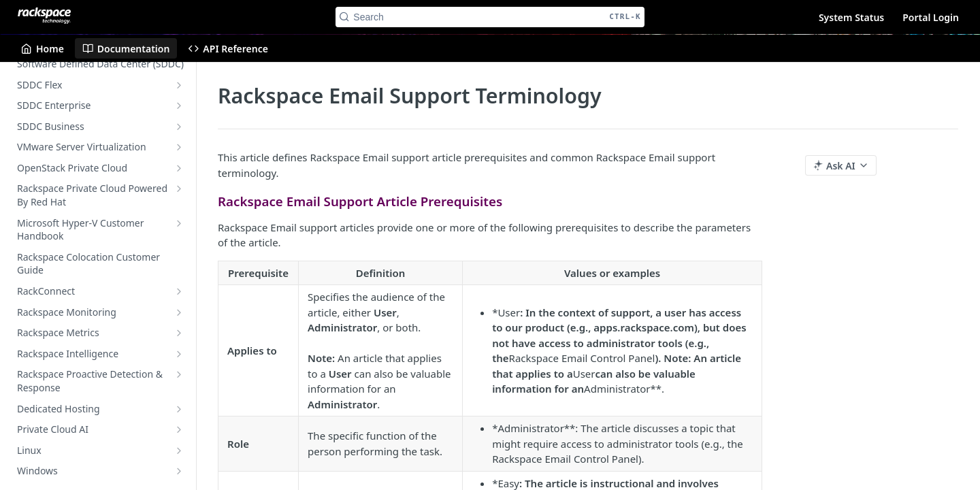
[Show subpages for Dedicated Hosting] (179, 409)
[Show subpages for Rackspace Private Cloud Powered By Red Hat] (179, 189)
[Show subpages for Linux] (179, 451)
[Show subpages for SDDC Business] (179, 127)
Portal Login (931, 17)
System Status (851, 17)
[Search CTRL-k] (490, 17)
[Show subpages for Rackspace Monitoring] (179, 312)
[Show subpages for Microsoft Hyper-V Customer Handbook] (179, 223)
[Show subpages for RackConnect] (179, 291)
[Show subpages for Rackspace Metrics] (179, 333)
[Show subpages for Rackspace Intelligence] (179, 354)
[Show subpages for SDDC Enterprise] (179, 105)
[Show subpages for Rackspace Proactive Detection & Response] (179, 374)
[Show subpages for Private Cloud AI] (179, 429)
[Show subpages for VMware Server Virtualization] (179, 147)
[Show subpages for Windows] (179, 471)
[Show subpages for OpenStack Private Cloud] (179, 168)
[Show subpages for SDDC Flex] (179, 85)
